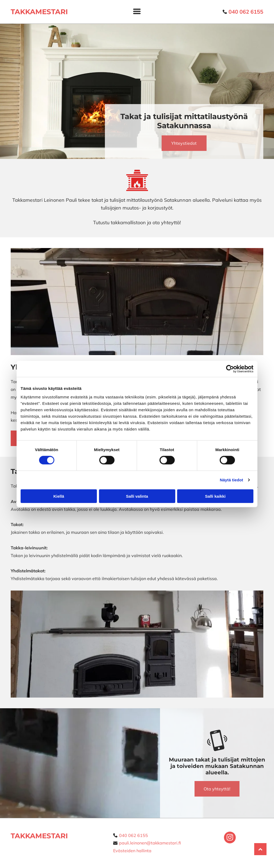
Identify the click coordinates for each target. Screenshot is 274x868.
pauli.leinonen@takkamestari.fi (150, 843)
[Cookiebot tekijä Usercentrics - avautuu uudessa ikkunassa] (230, 369)
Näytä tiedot (232, 480)
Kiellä (59, 496)
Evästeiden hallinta (132, 851)
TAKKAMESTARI (39, 836)
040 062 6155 (134, 835)
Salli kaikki (215, 496)
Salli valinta (137, 496)
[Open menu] (137, 12)
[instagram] (230, 838)
